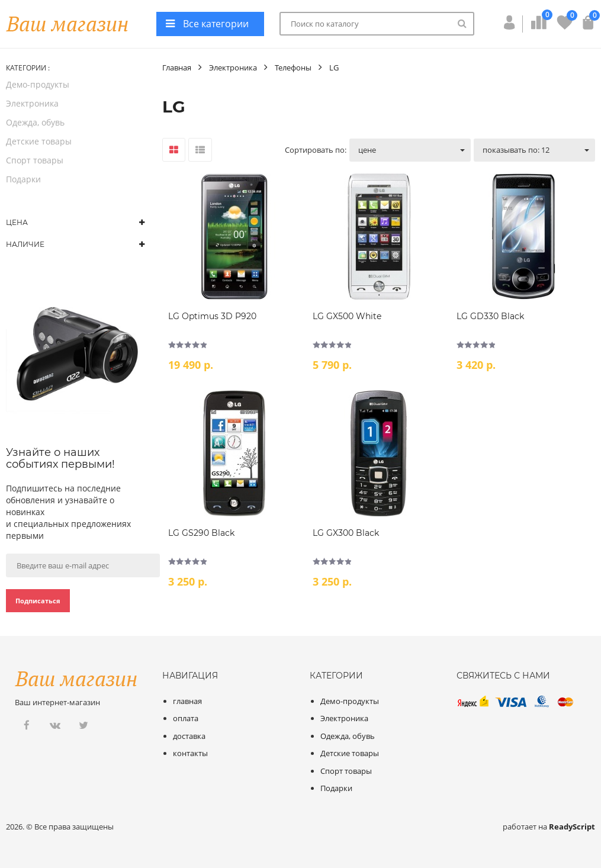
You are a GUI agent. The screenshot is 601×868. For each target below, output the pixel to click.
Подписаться (38, 601)
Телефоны (293, 67)
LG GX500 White (347, 316)
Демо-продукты (38, 84)
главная (187, 701)
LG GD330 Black (490, 316)
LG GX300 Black (346, 533)
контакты (190, 753)
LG (334, 67)
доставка (189, 736)
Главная (177, 67)
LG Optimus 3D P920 (212, 316)
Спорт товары (35, 160)
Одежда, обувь (35, 122)
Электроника (32, 103)
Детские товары (39, 141)
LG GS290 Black (201, 533)
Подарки (23, 179)
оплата (186, 718)
